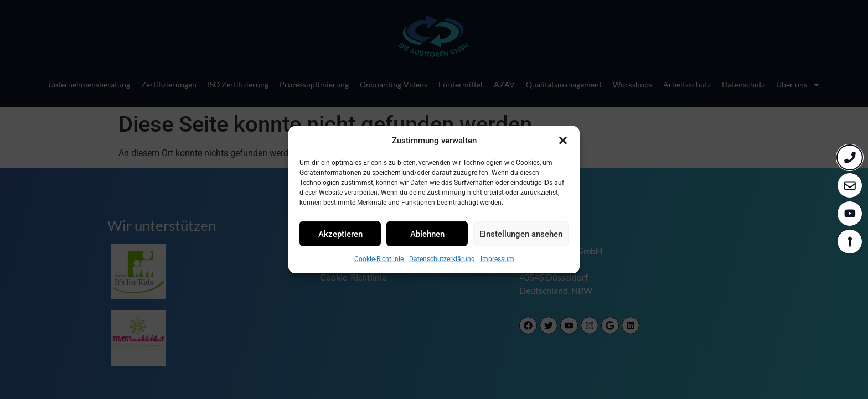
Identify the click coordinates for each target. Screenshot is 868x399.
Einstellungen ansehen (521, 234)
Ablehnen (427, 234)
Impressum (497, 259)
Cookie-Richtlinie (379, 259)
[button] (563, 141)
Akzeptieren (340, 234)
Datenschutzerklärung (442, 259)
